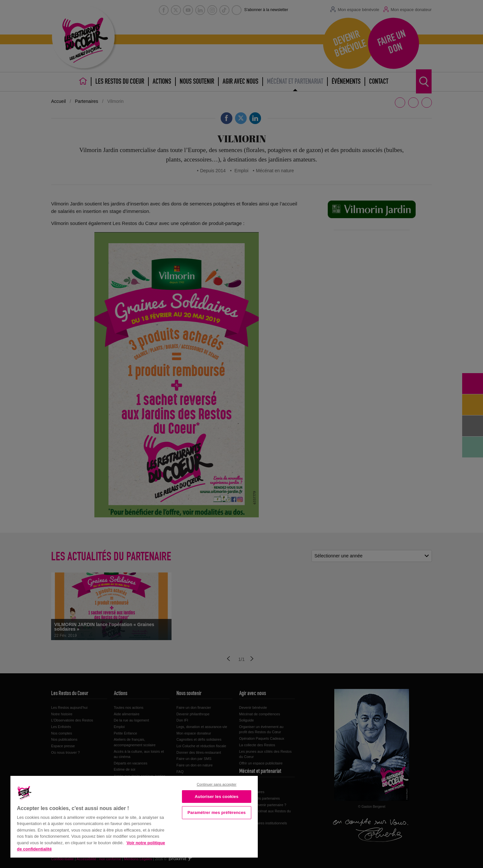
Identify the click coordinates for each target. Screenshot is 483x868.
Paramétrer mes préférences (217, 812)
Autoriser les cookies (216, 797)
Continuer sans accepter (216, 784)
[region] (134, 816)
